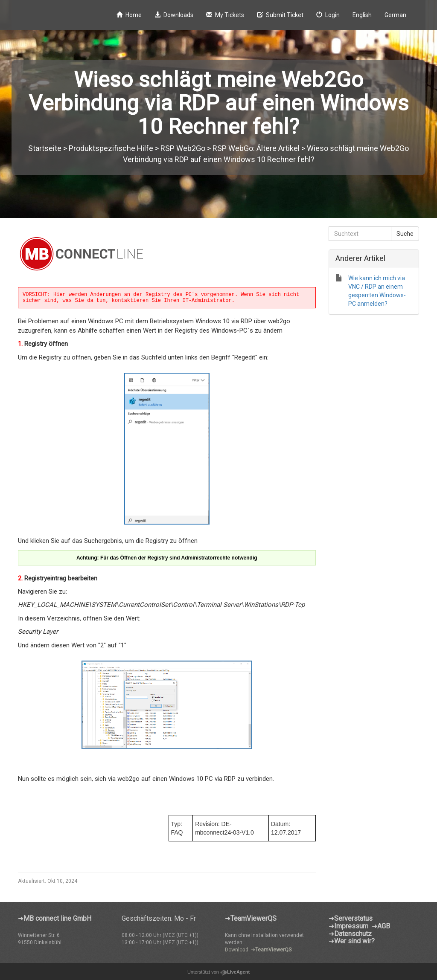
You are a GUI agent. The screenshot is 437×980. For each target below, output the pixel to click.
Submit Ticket (280, 15)
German (395, 15)
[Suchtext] (360, 234)
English (362, 15)
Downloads (174, 15)
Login (328, 15)
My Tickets (225, 15)
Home (129, 15)
